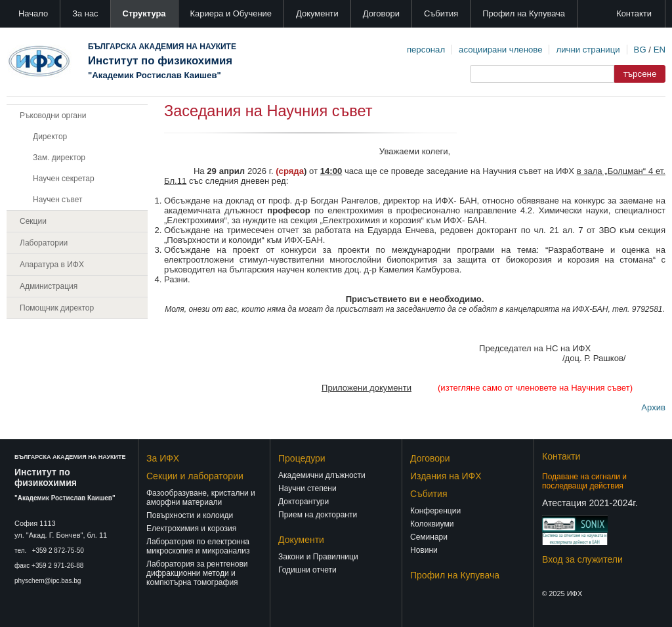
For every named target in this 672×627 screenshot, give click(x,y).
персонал (426, 50)
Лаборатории (44, 243)
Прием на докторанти (318, 515)
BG (640, 50)
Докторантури (304, 502)
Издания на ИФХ (446, 476)
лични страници (588, 50)
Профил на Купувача (524, 13)
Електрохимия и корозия (191, 529)
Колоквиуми (432, 524)
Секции (33, 221)
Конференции (435, 511)
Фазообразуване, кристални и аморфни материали (201, 498)
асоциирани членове (500, 50)
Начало (33, 13)
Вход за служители (582, 559)
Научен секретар (64, 179)
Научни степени (307, 488)
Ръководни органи (53, 116)
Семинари (429, 537)
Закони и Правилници (318, 557)
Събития (441, 13)
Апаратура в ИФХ (52, 265)
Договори (381, 13)
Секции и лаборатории (195, 476)
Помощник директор (57, 308)
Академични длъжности (322, 475)
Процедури (302, 458)
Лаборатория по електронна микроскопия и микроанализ (198, 546)
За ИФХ (163, 458)
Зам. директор (59, 158)
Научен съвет (58, 200)
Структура (144, 13)
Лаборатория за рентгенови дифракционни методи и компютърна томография (197, 573)
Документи (317, 13)
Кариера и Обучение (231, 13)
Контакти (634, 13)
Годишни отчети (307, 570)
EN (660, 50)
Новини (424, 550)
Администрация (49, 286)
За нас (85, 13)
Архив (653, 407)
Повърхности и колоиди (190, 515)
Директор (50, 137)
